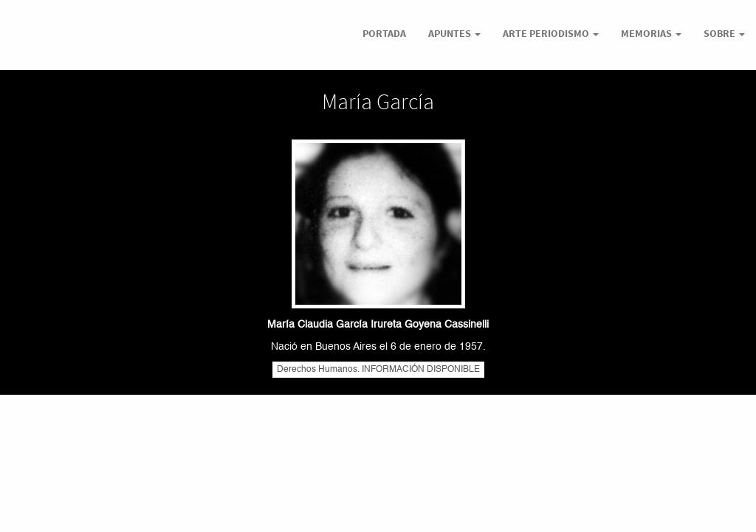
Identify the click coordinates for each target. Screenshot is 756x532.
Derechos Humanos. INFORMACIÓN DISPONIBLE (378, 370)
